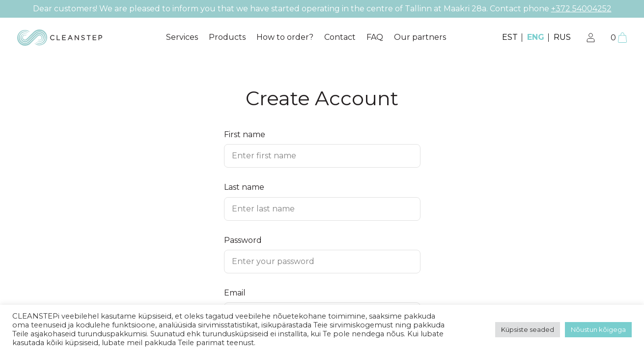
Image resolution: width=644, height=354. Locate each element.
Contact (340, 37)
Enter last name (263, 209)
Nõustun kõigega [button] (598, 329)
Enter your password (273, 261)
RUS (562, 37)
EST (510, 37)
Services (182, 37)
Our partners (420, 37)
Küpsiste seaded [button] (528, 329)
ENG (536, 37)
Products (227, 37)
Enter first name (264, 156)
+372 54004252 (581, 9)
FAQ (375, 37)
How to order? (285, 37)
